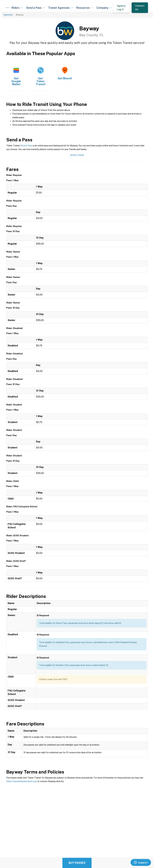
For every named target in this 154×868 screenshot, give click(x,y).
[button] (17, 8)
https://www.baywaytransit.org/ (22, 781)
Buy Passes (77, 863)
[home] (8, 8)
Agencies (8, 15)
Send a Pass (26, 146)
